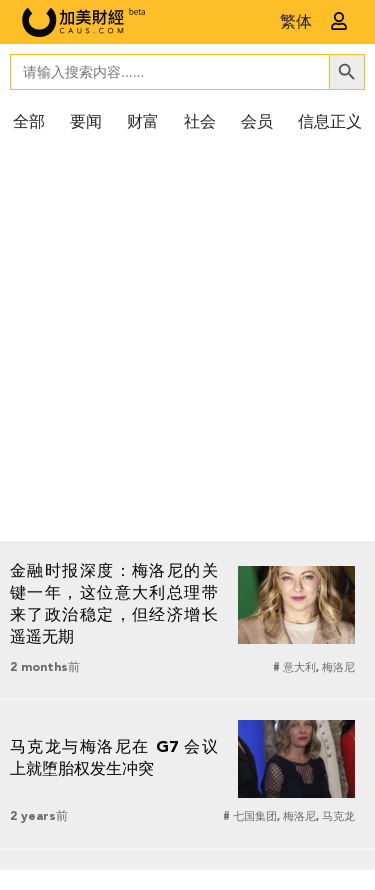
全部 (29, 123)
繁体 (296, 23)
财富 (143, 123)
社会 (200, 123)
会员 (257, 123)
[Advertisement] (187, 343)
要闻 (86, 123)
